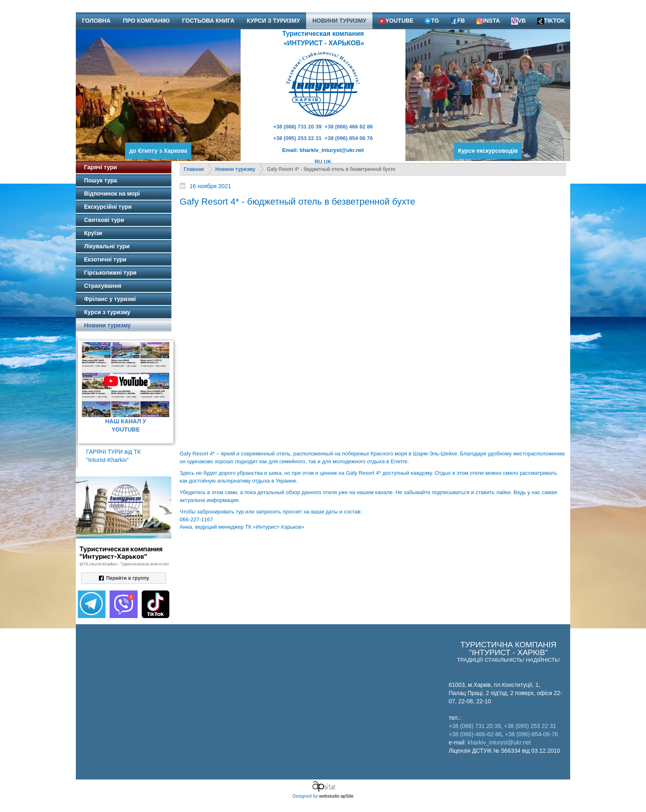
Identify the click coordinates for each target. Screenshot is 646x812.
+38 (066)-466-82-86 (475, 734)
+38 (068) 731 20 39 (297, 127)
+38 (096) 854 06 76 (349, 138)
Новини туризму (235, 169)
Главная (194, 169)
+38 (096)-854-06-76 (532, 734)
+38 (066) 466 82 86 (349, 127)
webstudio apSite (336, 796)
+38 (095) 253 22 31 (297, 138)
